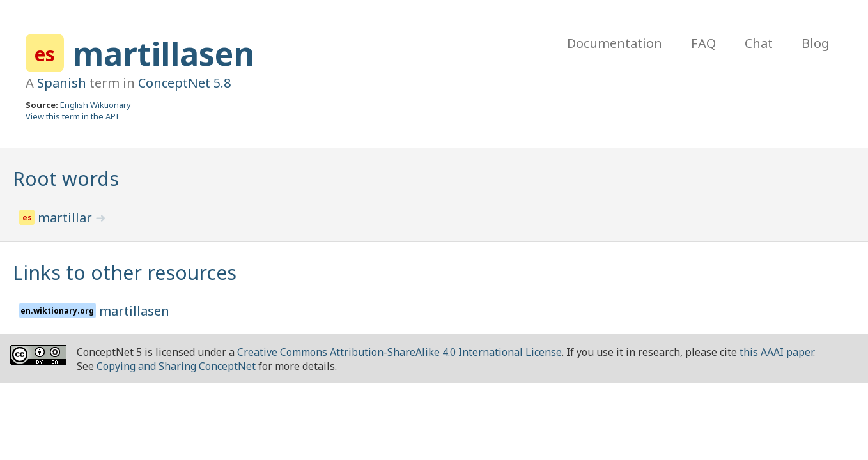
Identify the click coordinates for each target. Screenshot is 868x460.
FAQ (703, 43)
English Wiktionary (96, 105)
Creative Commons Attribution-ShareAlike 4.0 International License (399, 352)
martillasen (163, 54)
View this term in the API (72, 116)
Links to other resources (125, 272)
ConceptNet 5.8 (184, 83)
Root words (66, 179)
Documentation (615, 43)
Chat (759, 43)
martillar (66, 218)
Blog (816, 43)
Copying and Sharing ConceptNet (176, 366)
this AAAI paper (776, 352)
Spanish (62, 83)
